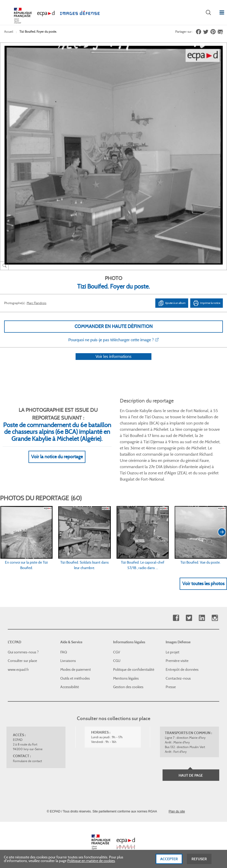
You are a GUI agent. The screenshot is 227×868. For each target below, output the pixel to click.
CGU (117, 661)
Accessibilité (70, 687)
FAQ (64, 652)
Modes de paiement (76, 669)
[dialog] (113, 859)
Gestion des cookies (128, 687)
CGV (117, 652)
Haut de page (191, 775)
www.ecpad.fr (18, 669)
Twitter (189, 618)
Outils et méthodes (75, 678)
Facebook (176, 618)
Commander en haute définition (114, 326)
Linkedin (202, 618)
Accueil (9, 32)
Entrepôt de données (182, 669)
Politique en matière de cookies (91, 861)
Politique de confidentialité (134, 669)
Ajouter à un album (172, 303)
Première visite (177, 661)
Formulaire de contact (27, 761)
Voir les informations (113, 363)
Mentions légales (126, 678)
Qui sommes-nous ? (23, 652)
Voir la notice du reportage (57, 464)
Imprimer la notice (207, 303)
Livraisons (68, 661)
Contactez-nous (178, 678)
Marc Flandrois (36, 303)
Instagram (215, 618)
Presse (171, 687)
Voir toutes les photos (203, 590)
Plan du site (177, 811)
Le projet (173, 652)
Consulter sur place (22, 661)
